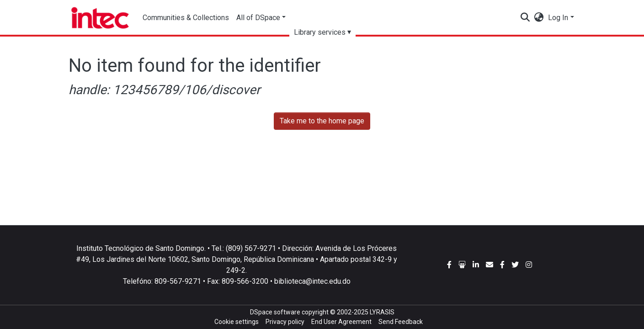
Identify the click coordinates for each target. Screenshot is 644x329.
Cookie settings (237, 322)
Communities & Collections (186, 18)
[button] (539, 18)
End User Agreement (341, 322)
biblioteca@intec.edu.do (312, 281)
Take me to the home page (322, 121)
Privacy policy (285, 322)
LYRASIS (382, 312)
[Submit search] (525, 18)
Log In (558, 18)
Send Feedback (401, 322)
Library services (320, 32)
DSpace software (275, 312)
